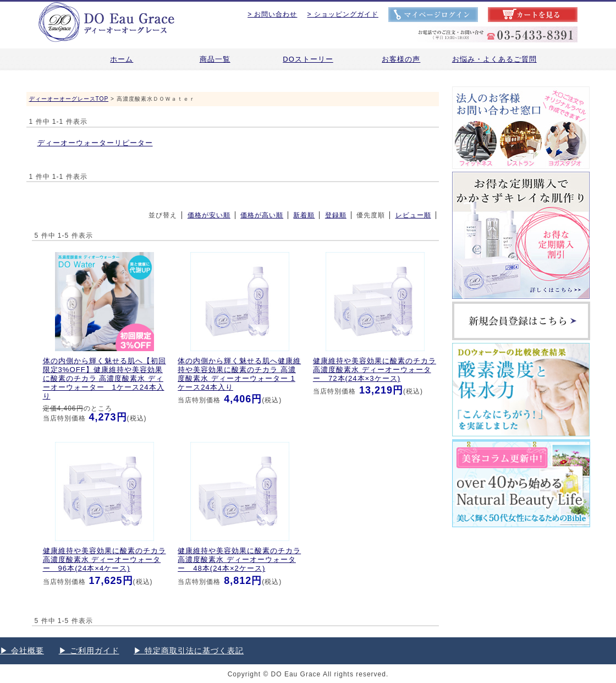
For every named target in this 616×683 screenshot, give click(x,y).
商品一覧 (215, 59)
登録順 (336, 215)
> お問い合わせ (272, 14)
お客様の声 (401, 59)
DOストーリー (308, 59)
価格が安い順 (209, 215)
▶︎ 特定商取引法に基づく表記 (189, 651)
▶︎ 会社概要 (22, 651)
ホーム (122, 59)
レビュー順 (413, 215)
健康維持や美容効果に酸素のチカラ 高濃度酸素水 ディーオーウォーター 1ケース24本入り (239, 374)
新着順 (304, 215)
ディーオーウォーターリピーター (95, 143)
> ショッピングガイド (343, 14)
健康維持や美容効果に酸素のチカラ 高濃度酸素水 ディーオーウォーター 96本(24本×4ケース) (105, 559)
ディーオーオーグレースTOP (69, 99)
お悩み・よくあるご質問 (494, 59)
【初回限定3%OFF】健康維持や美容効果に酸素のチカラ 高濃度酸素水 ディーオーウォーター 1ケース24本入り (105, 379)
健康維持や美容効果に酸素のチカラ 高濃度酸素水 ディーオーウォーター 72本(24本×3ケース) (375, 370)
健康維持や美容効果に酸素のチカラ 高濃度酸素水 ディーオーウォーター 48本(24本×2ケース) (239, 559)
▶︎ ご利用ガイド (89, 651)
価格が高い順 (262, 215)
